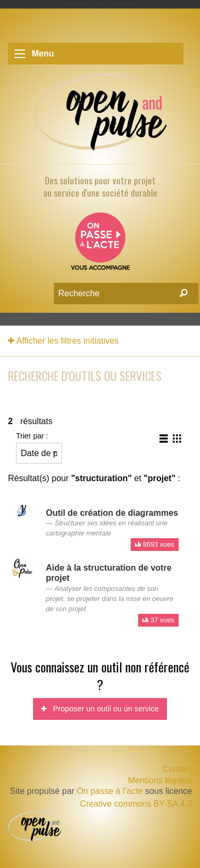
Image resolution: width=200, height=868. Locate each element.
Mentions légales (160, 781)
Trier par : (39, 448)
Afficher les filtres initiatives (63, 341)
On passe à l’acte (110, 791)
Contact (177, 769)
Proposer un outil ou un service (100, 709)
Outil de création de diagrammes (112, 513)
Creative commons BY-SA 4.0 (136, 804)
